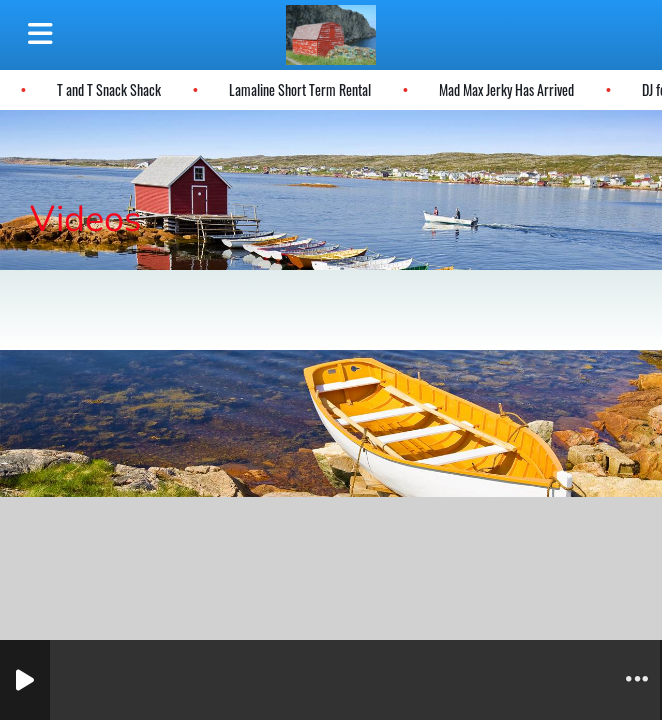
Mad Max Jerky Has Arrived (505, 89)
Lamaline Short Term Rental (299, 89)
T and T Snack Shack (108, 89)
